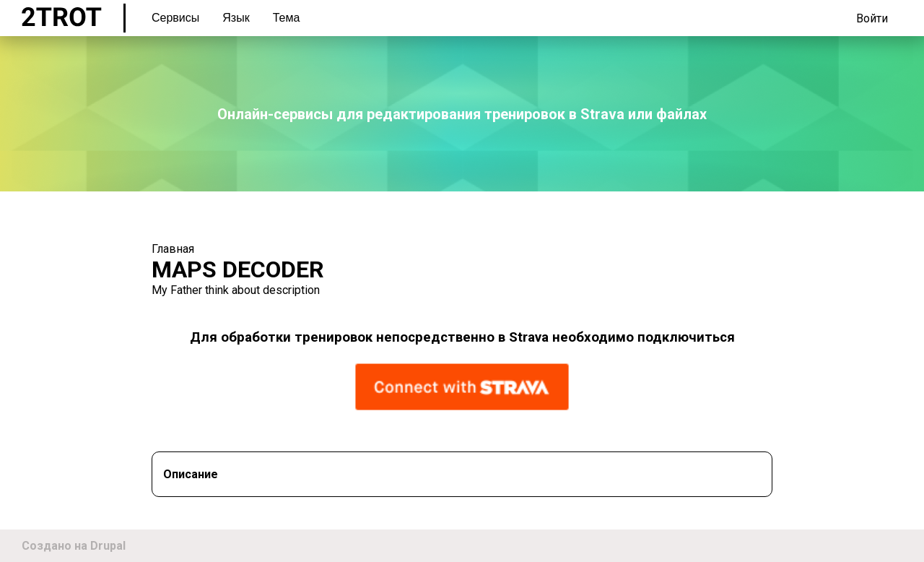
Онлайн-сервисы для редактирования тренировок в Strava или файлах (462, 114)
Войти (872, 18)
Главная (173, 249)
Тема (287, 18)
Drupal (108, 546)
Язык (236, 18)
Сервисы (175, 18)
